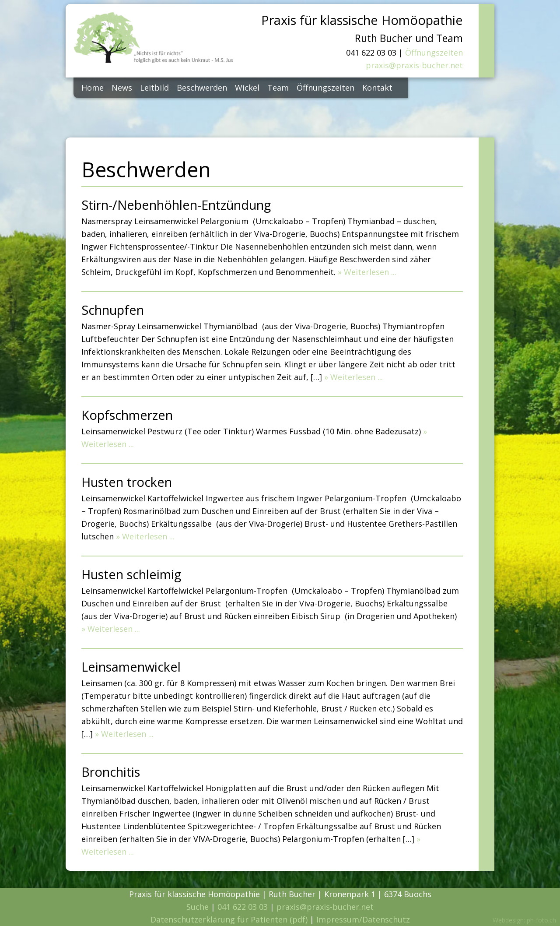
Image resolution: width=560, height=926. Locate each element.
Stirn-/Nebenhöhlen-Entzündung (176, 205)
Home (93, 88)
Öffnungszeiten (434, 53)
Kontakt (377, 88)
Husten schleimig (131, 574)
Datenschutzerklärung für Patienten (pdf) (229, 919)
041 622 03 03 (243, 907)
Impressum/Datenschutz (363, 919)
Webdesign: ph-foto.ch (524, 920)
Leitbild (154, 88)
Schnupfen (113, 310)
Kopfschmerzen (127, 415)
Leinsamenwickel (131, 667)
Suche (198, 907)
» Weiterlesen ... (367, 272)
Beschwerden (202, 88)
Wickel (247, 88)
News (122, 88)
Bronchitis (111, 772)
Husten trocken (127, 482)
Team (278, 88)
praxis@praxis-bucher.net (414, 65)
